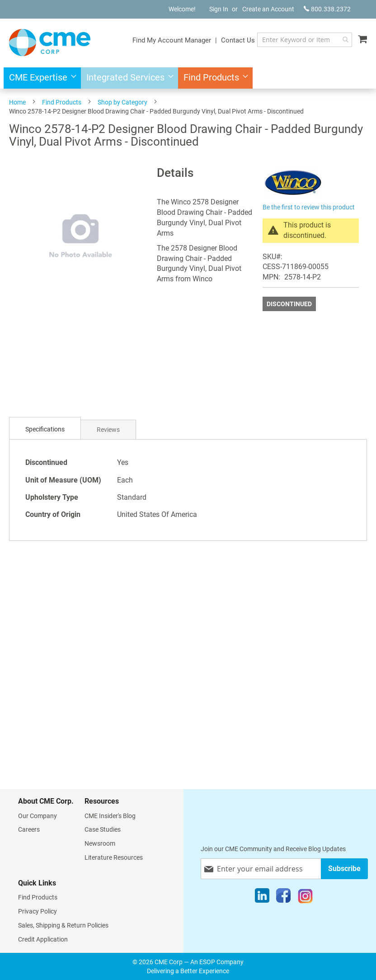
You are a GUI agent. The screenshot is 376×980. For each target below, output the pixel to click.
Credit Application (43, 939)
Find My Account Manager (172, 40)
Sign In (219, 9)
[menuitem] (40, 78)
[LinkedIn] (262, 898)
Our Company (38, 816)
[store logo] (50, 43)
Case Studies (103, 829)
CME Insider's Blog (110, 816)
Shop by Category (122, 102)
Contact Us (238, 40)
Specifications (45, 429)
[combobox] (305, 40)
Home (17, 102)
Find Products (62, 102)
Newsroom (100, 843)
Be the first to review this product (309, 207)
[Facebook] (283, 898)
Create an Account (268, 9)
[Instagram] (305, 898)
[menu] (188, 78)
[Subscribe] (344, 869)
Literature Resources (114, 857)
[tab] (45, 429)
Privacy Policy (38, 911)
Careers (29, 829)
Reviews (108, 430)
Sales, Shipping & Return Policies (63, 925)
